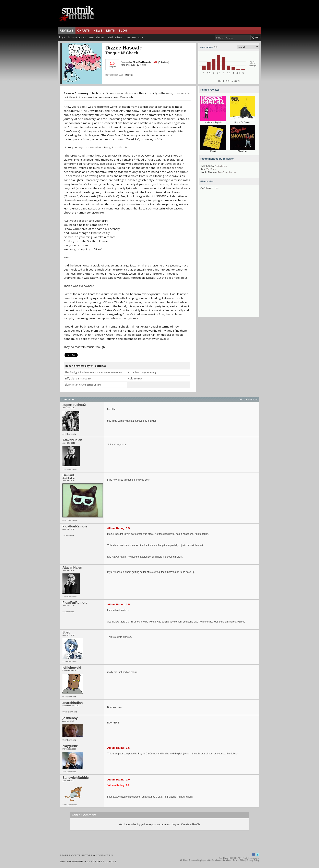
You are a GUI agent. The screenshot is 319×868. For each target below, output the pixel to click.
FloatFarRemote (142, 62)
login (62, 37)
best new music (135, 37)
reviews (67, 31)
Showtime (242, 151)
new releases (97, 37)
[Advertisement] (229, 256)
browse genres (77, 37)
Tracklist (129, 75)
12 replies (141, 65)
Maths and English (213, 122)
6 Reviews (164, 62)
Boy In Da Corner (242, 122)
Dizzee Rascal (124, 48)
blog (123, 31)
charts (84, 31)
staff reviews (115, 37)
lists (111, 31)
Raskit (213, 151)
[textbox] (233, 38)
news (98, 31)
